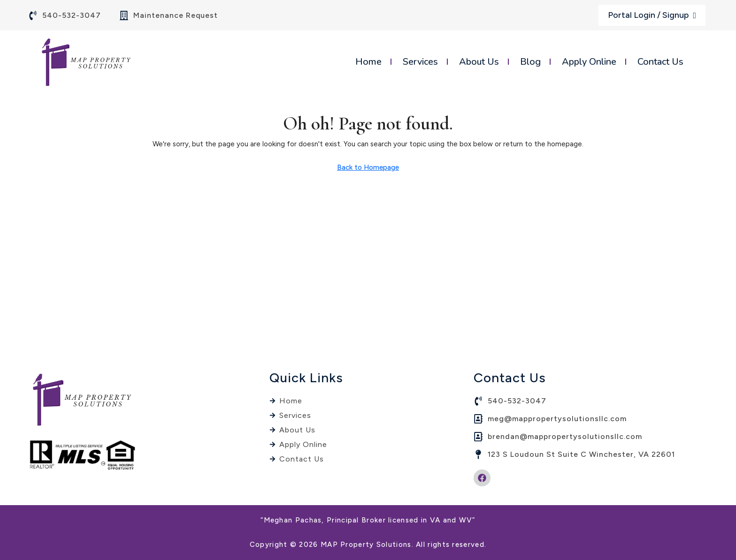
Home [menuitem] (368, 62)
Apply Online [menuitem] (589, 62)
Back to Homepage (368, 167)
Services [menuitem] (420, 62)
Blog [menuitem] (530, 62)
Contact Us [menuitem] (660, 62)
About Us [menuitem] (479, 62)
